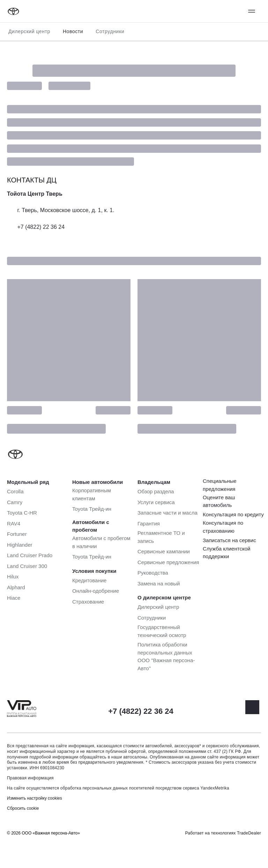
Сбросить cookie (23, 808)
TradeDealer (249, 833)
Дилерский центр (29, 31)
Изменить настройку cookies (35, 798)
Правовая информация (30, 778)
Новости (73, 31)
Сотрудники (110, 31)
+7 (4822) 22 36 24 (41, 227)
